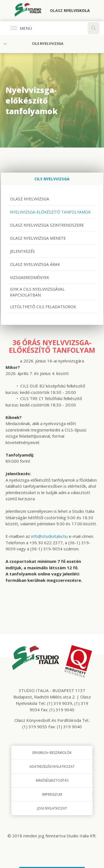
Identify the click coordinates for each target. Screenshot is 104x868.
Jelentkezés (22, 251)
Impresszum (52, 794)
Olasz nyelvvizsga (29, 199)
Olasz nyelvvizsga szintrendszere (47, 225)
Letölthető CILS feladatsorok (43, 307)
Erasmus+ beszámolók (52, 753)
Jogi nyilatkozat (52, 808)
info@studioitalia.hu (49, 536)
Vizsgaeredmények (30, 277)
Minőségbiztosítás (52, 780)
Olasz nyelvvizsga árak (35, 264)
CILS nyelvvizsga (48, 44)
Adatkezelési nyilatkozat (52, 767)
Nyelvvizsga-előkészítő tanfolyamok (50, 212)
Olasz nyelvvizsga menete (38, 238)
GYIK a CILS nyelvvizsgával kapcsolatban (37, 292)
